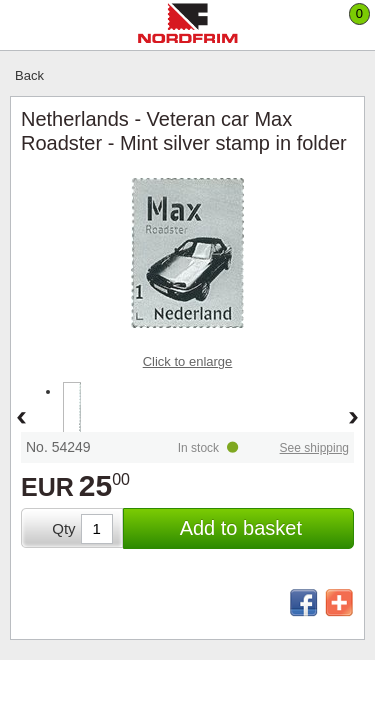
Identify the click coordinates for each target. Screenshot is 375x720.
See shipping (314, 448)
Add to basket (241, 528)
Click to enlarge (188, 361)
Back (29, 75)
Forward (354, 419)
